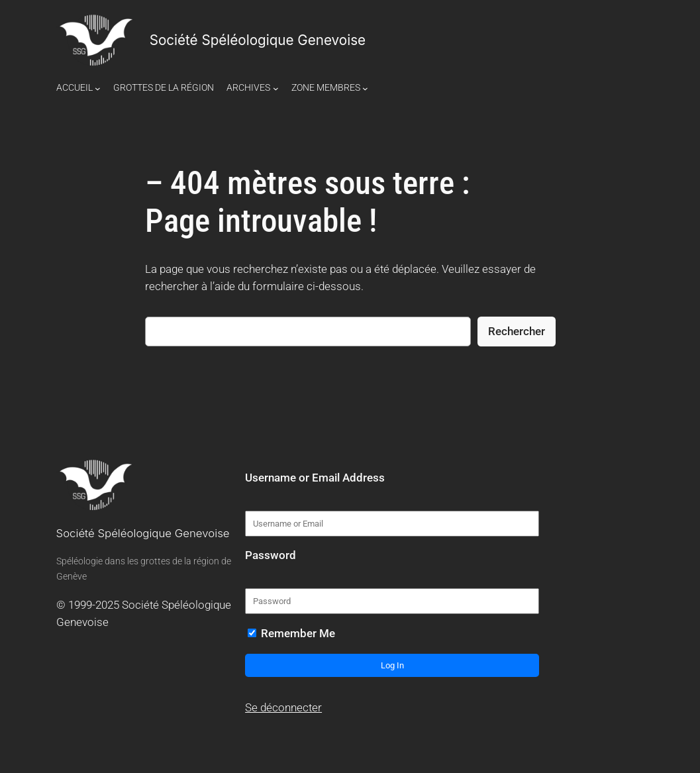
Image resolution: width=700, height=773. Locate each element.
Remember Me (291, 633)
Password (271, 555)
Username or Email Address (315, 478)
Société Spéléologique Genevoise (258, 40)
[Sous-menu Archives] (276, 88)
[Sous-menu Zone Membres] (365, 88)
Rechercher (517, 331)
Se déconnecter (283, 707)
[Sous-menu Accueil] (98, 88)
